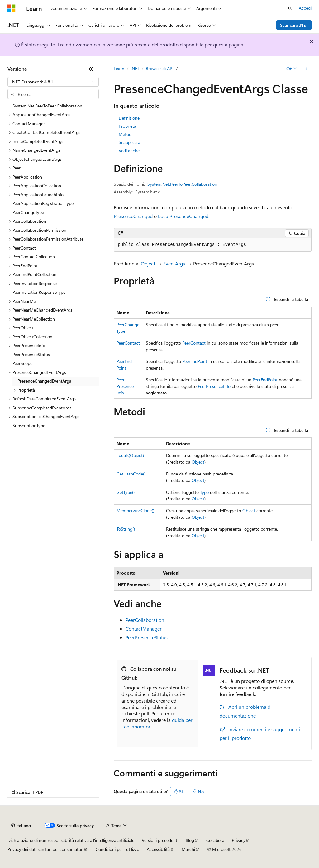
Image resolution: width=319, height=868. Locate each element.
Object (148, 263)
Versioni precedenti (160, 840)
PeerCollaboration (145, 620)
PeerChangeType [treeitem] (28, 212)
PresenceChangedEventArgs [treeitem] (44, 381)
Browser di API (160, 68)
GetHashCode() (131, 474)
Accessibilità (158, 849)
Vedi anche (129, 151)
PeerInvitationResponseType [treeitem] (39, 292)
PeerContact (128, 343)
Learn (119, 68)
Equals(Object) (130, 455)
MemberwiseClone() (135, 510)
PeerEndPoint (195, 361)
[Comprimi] (91, 69)
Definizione (129, 118)
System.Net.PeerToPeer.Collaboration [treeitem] (47, 106)
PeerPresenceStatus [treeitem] (31, 354)
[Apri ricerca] (290, 8)
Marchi (188, 849)
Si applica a (129, 142)
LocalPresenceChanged (183, 216)
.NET (135, 68)
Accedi (305, 8)
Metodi (126, 134)
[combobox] (53, 82)
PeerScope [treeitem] (22, 363)
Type (204, 492)
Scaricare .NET (294, 25)
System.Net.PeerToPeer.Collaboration (182, 184)
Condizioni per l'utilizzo (117, 849)
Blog (190, 840)
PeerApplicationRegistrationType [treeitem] (43, 203)
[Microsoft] (12, 8)
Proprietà (127, 126)
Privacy (239, 840)
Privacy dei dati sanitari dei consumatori (45, 849)
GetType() (126, 492)
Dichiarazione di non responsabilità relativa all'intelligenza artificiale (71, 840)
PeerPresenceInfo (125, 386)
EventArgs (174, 263)
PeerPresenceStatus (147, 637)
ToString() (126, 529)
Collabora (215, 840)
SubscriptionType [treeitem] (29, 425)
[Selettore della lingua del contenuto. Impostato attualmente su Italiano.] (21, 826)
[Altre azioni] (306, 69)
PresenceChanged (133, 216)
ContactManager (144, 629)
